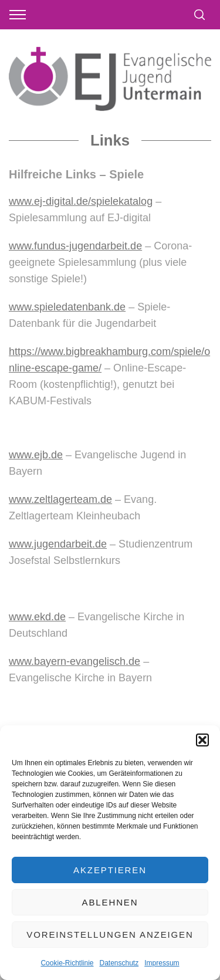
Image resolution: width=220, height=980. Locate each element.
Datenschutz (119, 963)
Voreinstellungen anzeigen (110, 935)
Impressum (162, 963)
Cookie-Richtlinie (67, 963)
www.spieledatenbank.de (67, 307)
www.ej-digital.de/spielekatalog (81, 201)
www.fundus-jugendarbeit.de (75, 246)
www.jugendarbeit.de (58, 544)
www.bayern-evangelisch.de (75, 661)
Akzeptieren (110, 870)
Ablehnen (110, 902)
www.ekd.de (37, 617)
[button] (202, 740)
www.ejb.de (36, 455)
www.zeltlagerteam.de (60, 499)
